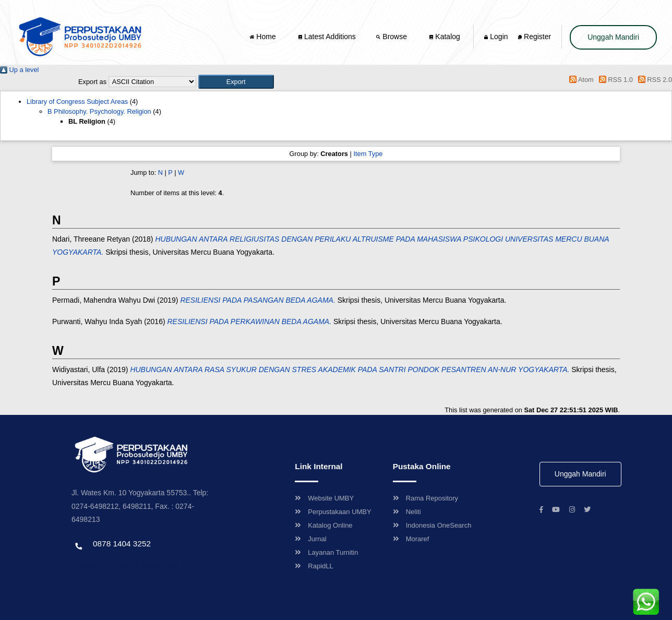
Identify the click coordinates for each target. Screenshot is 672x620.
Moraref (411, 539)
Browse (392, 37)
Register (535, 37)
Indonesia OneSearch (432, 525)
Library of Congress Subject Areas (77, 102)
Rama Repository (425, 498)
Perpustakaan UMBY (333, 512)
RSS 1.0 (614, 80)
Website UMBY (324, 498)
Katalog (445, 37)
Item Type (368, 154)
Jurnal (310, 539)
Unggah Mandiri (613, 37)
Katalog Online (323, 525)
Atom (580, 80)
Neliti (407, 512)
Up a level (19, 70)
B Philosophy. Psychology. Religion (99, 111)
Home (263, 37)
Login (496, 37)
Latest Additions (327, 37)
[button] (236, 82)
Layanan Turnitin (326, 552)
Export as (92, 82)
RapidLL (314, 566)
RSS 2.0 (653, 80)
